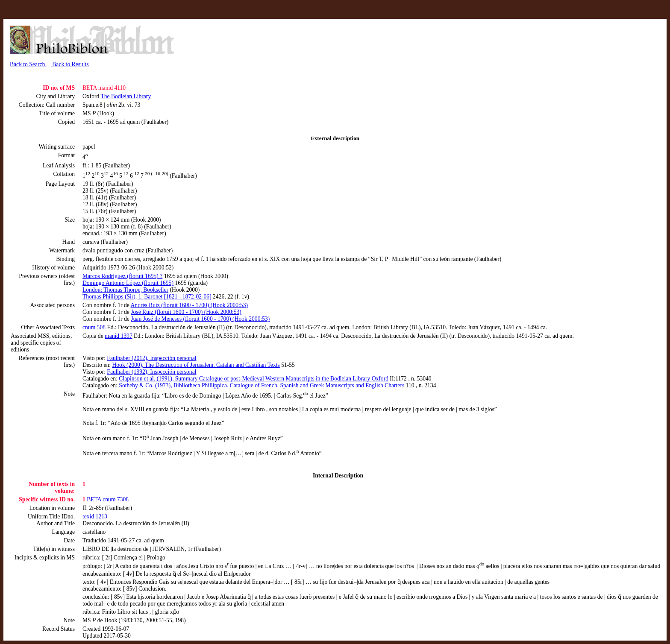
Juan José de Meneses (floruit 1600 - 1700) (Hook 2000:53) (200, 319)
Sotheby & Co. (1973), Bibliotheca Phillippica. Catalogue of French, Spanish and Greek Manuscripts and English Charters (262, 385)
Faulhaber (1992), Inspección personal (151, 372)
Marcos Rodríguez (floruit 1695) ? (122, 276)
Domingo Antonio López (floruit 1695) (128, 283)
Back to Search (28, 64)
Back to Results (70, 64)
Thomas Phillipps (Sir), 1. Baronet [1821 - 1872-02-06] (147, 297)
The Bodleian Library (126, 96)
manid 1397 (119, 336)
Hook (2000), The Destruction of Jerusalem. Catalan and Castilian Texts (196, 365)
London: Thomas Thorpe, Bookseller (125, 290)
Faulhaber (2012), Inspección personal (151, 358)
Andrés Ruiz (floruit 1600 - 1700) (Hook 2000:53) (189, 305)
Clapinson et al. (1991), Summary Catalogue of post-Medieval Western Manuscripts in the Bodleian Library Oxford (254, 379)
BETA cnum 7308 (108, 499)
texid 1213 (95, 517)
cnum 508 (94, 327)
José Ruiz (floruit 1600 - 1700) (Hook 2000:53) (186, 312)
